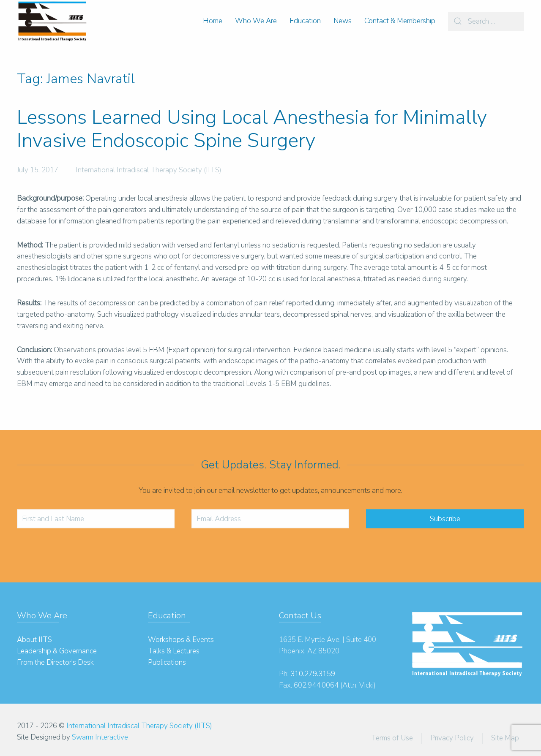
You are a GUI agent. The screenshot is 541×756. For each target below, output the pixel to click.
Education (305, 21)
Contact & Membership (400, 21)
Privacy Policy (452, 738)
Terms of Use (392, 738)
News (343, 21)
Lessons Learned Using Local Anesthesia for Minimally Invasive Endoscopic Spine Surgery (252, 129)
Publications (167, 662)
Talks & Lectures (174, 651)
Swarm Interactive (100, 737)
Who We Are (256, 21)
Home (213, 21)
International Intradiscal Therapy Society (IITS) (149, 170)
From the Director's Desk (55, 662)
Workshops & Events (181, 640)
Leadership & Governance (57, 651)
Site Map (505, 738)
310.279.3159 (313, 674)
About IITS (34, 640)
